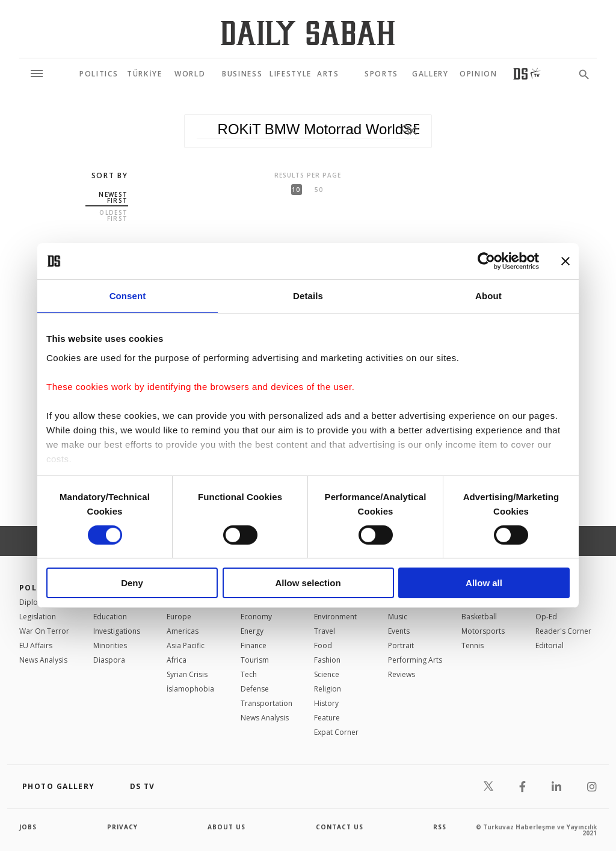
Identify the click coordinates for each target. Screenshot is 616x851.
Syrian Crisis (187, 674)
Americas (183, 631)
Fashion (327, 660)
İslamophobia (190, 689)
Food (323, 645)
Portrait (401, 645)
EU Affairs (36, 645)
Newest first (113, 197)
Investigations (117, 631)
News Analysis (43, 660)
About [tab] (488, 296)
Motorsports (483, 631)
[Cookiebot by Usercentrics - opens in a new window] (486, 261)
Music (398, 617)
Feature (327, 718)
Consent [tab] (128, 296)
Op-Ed (546, 617)
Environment (335, 617)
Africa (177, 660)
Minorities (110, 645)
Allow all (484, 583)
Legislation (38, 617)
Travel (325, 631)
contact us (340, 827)
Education (110, 617)
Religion (328, 689)
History (326, 703)
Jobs (28, 827)
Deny (132, 583)
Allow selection (308, 583)
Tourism (255, 660)
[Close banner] (565, 261)
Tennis (473, 645)
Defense (255, 689)
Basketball (479, 617)
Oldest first (113, 215)
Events (399, 631)
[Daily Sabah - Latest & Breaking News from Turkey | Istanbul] (308, 33)
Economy (256, 617)
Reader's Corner (563, 631)
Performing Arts (415, 660)
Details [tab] (308, 296)
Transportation (266, 703)
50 (319, 190)
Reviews (402, 674)
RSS (440, 827)
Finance (254, 645)
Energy (252, 631)
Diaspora (109, 660)
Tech (249, 674)
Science (327, 674)
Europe (179, 617)
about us (226, 827)
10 (296, 190)
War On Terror (44, 631)
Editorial (550, 645)
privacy (122, 827)
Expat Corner (336, 732)
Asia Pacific (186, 645)
